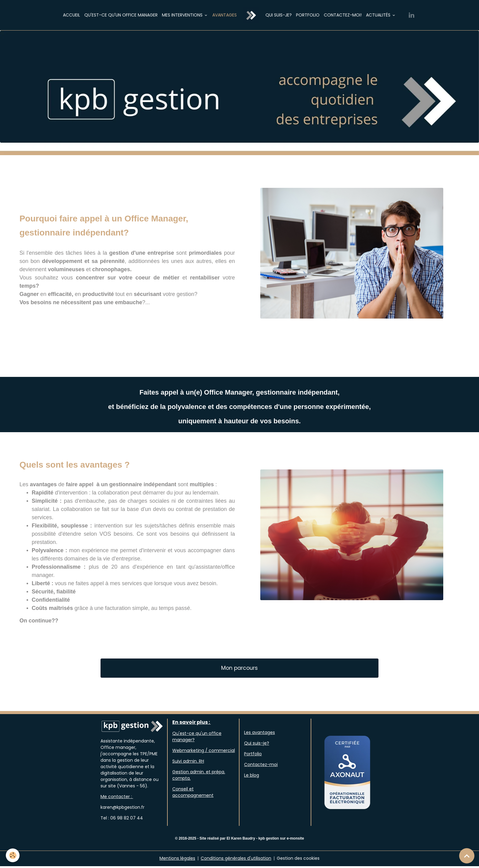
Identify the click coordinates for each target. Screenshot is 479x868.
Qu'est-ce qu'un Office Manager (121, 15)
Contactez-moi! (343, 15)
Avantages (225, 15)
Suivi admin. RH (188, 763)
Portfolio (308, 15)
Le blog (252, 777)
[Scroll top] (467, 856)
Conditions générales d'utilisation (236, 860)
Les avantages (260, 735)
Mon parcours (239, 670)
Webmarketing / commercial (204, 753)
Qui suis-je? (279, 15)
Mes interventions (183, 15)
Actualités (379, 15)
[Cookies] (13, 855)
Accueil (71, 15)
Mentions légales (177, 860)
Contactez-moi (261, 767)
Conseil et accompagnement (193, 794)
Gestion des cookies (298, 860)
